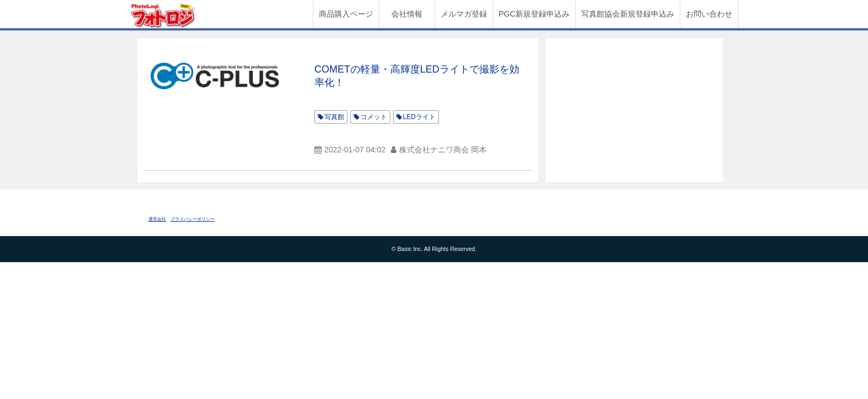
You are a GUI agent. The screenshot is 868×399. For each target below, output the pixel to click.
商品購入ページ (346, 14)
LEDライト (419, 117)
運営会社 (157, 219)
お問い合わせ (709, 14)
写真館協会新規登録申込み (628, 14)
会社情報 (407, 14)
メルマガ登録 (464, 14)
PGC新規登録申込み (534, 14)
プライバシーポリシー (193, 219)
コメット (374, 117)
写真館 (334, 117)
